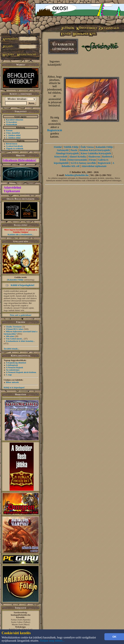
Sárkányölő (63, 150)
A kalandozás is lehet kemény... (20, 341)
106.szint (10, 336)
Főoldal (58, 147)
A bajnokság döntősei (16, 363)
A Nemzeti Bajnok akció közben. (21, 372)
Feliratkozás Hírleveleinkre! (19, 160)
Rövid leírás (12, 144)
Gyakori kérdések (14, 146)
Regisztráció (55, 130)
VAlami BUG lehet (14, 329)
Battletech (107, 157)
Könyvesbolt (61, 157)
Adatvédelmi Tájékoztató (12, 189)
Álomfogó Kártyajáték (67, 153)
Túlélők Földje (71, 147)
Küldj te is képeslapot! (14, 387)
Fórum (9, 130)
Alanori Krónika (78, 157)
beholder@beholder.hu (77, 175)
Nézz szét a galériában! (21, 315)
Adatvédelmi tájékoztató (94, 166)
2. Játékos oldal (13, 138)
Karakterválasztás (15, 120)
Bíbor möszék (12, 382)
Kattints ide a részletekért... (21, 234)
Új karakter (12, 122)
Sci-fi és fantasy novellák (83, 163)
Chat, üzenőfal (13, 133)
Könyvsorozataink (78, 160)
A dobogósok (12, 365)
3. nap (9, 375)
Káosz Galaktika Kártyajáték (96, 153)
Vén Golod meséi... (15, 339)
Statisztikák (12, 124)
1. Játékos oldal (13, 135)
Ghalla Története (14, 327)
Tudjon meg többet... (52, 641)
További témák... (11, 349)
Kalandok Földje (15, 280)
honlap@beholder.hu (21, 615)
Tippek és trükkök (15, 148)
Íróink (63, 160)
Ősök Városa (87, 147)
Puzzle (74, 150)
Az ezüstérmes (13, 370)
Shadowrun (94, 157)
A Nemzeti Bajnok (15, 367)
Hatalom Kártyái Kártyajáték (94, 150)
